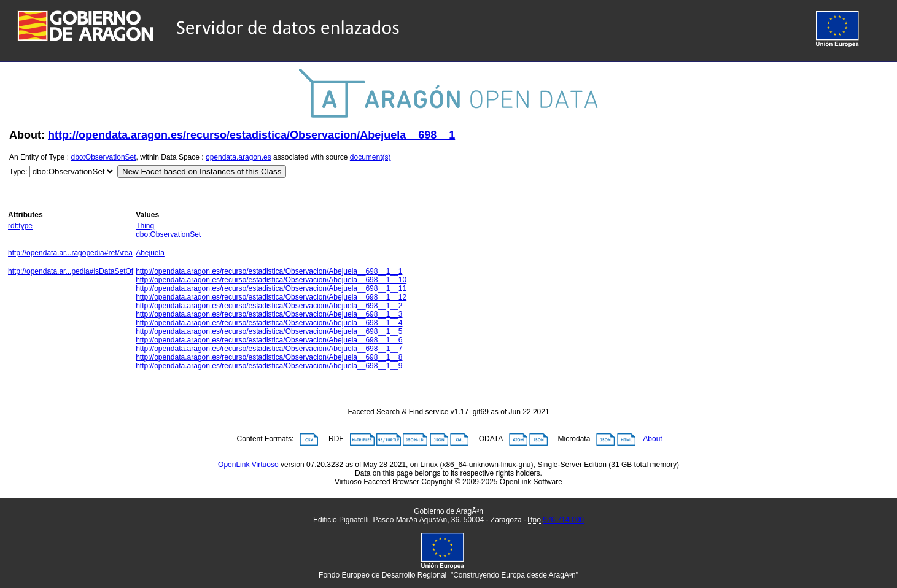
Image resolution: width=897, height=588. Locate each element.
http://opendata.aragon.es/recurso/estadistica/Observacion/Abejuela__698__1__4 (269, 323)
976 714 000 (563, 520)
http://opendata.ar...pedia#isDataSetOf (71, 271)
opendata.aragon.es (239, 157)
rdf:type (20, 226)
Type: (18, 172)
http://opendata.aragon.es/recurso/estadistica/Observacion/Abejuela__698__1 (251, 135)
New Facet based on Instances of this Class (202, 172)
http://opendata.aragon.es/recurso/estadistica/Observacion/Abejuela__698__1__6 (269, 340)
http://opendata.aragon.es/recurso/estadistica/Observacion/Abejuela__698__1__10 (271, 280)
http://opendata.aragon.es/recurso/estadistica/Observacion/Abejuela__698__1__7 (269, 349)
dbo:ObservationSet (104, 157)
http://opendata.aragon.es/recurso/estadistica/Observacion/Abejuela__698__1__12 (271, 297)
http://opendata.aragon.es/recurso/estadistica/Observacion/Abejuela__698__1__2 (269, 306)
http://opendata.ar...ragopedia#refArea (70, 253)
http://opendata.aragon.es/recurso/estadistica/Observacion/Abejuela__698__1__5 (269, 331)
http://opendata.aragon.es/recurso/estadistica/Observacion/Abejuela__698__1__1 (269, 271)
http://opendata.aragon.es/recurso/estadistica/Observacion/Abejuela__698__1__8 (269, 357)
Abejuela (150, 253)
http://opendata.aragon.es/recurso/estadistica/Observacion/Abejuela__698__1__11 (271, 288)
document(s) (371, 157)
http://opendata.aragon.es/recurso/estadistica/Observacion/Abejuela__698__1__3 (269, 314)
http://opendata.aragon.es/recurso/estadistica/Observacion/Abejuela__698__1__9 (269, 366)
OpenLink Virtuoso (248, 465)
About (652, 439)
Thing (145, 226)
